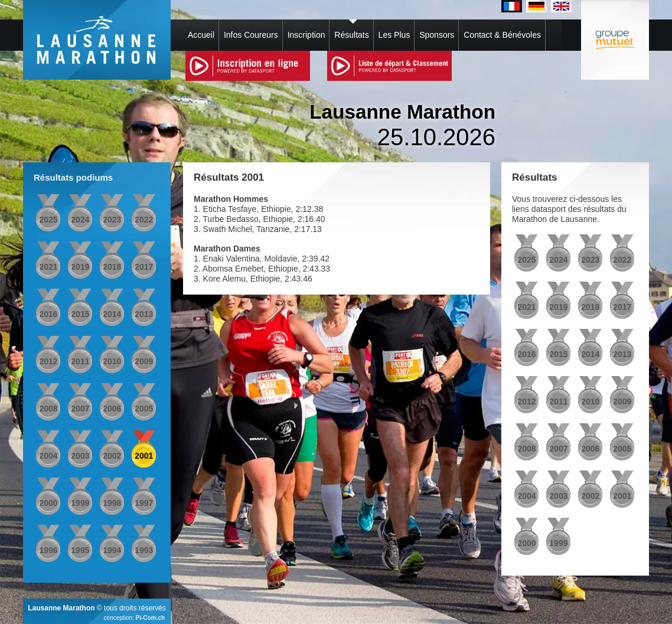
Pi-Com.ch (150, 618)
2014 (112, 314)
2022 (144, 220)
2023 (112, 220)
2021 (48, 267)
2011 (80, 361)
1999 (80, 503)
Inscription (306, 35)
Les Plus (394, 35)
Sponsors (437, 35)
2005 (144, 409)
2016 (48, 314)
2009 (144, 361)
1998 (112, 503)
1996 (48, 550)
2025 (48, 220)
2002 (112, 456)
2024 (80, 220)
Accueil (201, 35)
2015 (80, 314)
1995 (80, 550)
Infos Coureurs (251, 35)
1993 (144, 550)
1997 (144, 503)
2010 (112, 361)
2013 (144, 314)
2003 (80, 456)
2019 (80, 267)
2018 (112, 267)
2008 (48, 409)
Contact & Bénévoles (502, 35)
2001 (144, 456)
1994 (112, 550)
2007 (80, 409)
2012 (48, 361)
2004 (48, 456)
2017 (144, 267)
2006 (112, 409)
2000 (48, 503)
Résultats (351, 35)
